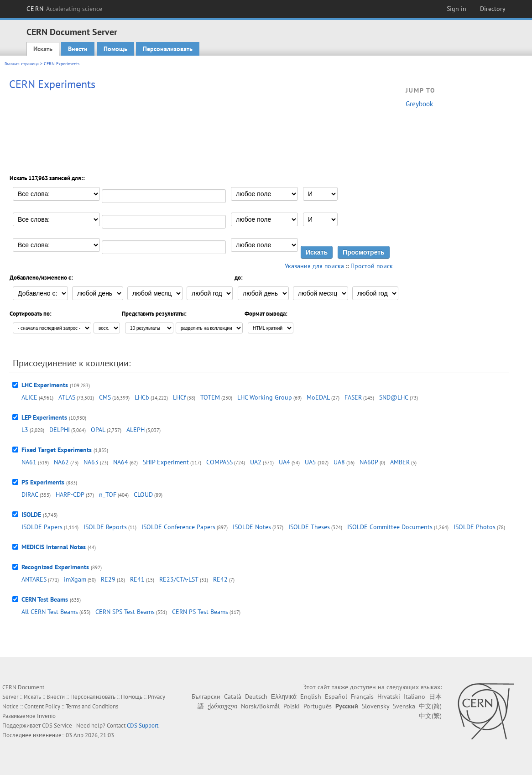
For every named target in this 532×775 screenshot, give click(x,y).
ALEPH (136, 430)
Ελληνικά (284, 697)
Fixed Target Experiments (57, 450)
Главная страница (22, 64)
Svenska (404, 706)
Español (336, 697)
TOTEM (210, 397)
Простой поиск (372, 266)
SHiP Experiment (166, 462)
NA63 (91, 462)
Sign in (456, 9)
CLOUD (143, 494)
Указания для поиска (314, 266)
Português (318, 706)
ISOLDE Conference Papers (178, 527)
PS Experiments (43, 482)
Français (362, 697)
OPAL (98, 430)
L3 (25, 430)
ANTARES (34, 579)
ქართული (222, 706)
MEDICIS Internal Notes (54, 547)
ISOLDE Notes (252, 527)
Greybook (419, 104)
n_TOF (108, 494)
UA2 (256, 462)
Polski (292, 706)
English (311, 697)
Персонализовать (168, 49)
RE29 (108, 579)
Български (206, 697)
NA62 (61, 462)
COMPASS (219, 462)
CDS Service (57, 726)
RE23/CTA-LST (179, 579)
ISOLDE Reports (105, 527)
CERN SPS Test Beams (125, 612)
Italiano (415, 697)
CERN (64, 9)
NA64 (121, 462)
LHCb (142, 397)
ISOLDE (31, 515)
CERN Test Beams (45, 599)
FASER (353, 397)
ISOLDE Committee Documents (390, 527)
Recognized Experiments (55, 567)
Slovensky (376, 706)
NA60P (369, 462)
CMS (105, 397)
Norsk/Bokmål (260, 706)
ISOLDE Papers (42, 527)
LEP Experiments (44, 417)
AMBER (400, 462)
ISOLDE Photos (475, 527)
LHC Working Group (265, 397)
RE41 (137, 579)
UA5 (310, 462)
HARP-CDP (70, 494)
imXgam (75, 579)
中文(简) (430, 706)
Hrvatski (389, 697)
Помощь (115, 49)
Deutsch (256, 697)
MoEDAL (318, 397)
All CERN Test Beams (50, 612)
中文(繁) (430, 716)
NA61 (29, 462)
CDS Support (143, 726)
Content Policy (42, 706)
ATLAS (67, 397)
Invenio (46, 716)
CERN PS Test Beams (200, 612)
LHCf (179, 397)
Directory (493, 9)
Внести (78, 49)
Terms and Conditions (92, 706)
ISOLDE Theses (309, 527)
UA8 (339, 462)
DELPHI (60, 430)
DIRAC (30, 494)
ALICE (29, 397)
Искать (43, 49)
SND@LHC (394, 397)
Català (233, 697)
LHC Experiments (45, 385)
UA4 (284, 462)
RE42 (220, 579)
